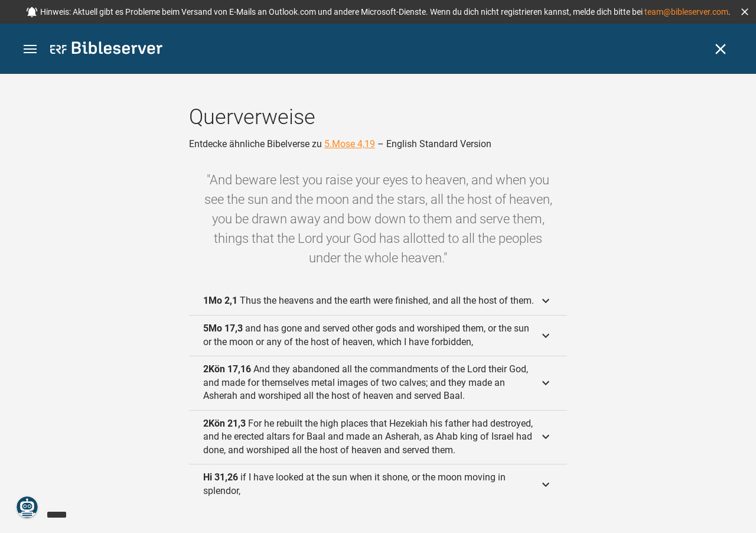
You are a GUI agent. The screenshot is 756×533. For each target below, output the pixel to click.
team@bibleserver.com (686, 12)
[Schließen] (721, 49)
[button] (745, 12)
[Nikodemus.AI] (27, 507)
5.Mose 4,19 (350, 144)
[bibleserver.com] (106, 50)
